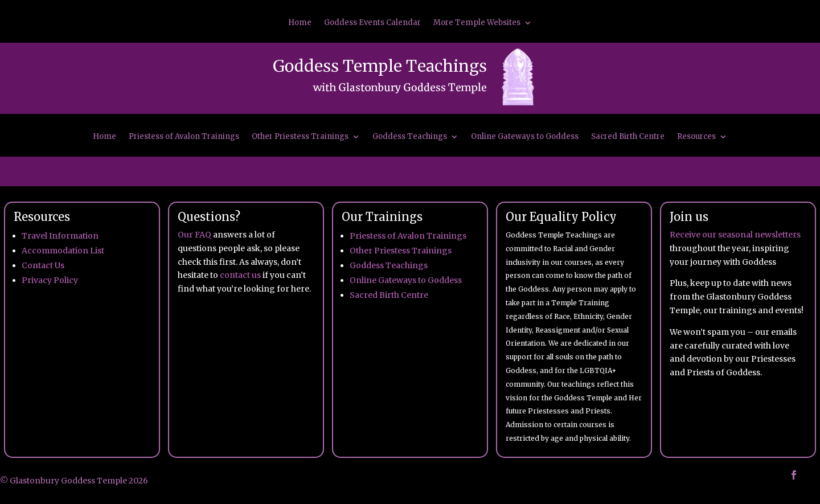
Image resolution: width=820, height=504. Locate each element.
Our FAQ (194, 235)
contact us (240, 275)
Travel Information (60, 236)
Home (300, 23)
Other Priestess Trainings (300, 137)
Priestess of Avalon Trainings (184, 137)
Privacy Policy (50, 280)
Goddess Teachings (410, 137)
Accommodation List (63, 251)
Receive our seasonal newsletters (735, 235)
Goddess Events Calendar (372, 23)
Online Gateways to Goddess (525, 137)
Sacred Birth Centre (628, 137)
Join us (689, 217)
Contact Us (43, 265)
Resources (696, 137)
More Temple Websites (477, 23)
